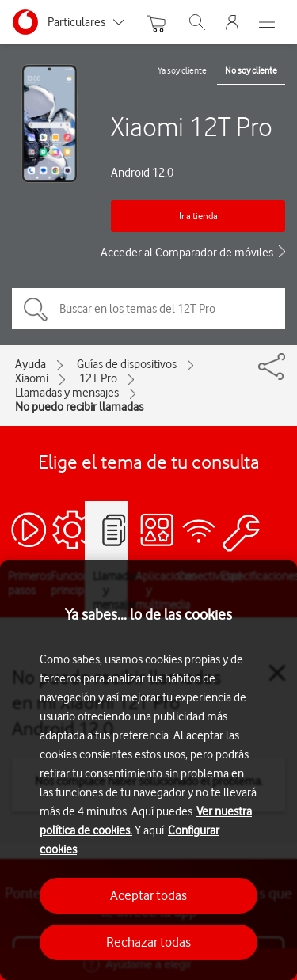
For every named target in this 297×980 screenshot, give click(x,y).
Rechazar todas (148, 942)
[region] (148, 770)
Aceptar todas (148, 895)
